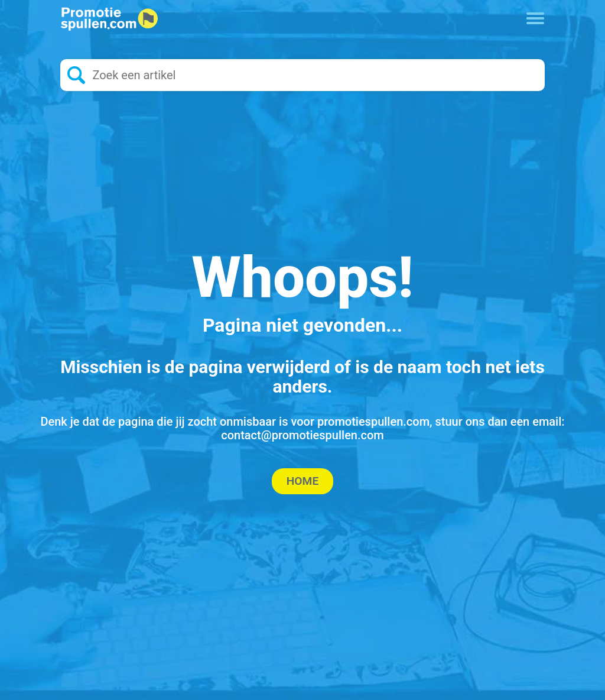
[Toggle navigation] (536, 17)
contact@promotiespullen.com (302, 435)
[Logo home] (109, 19)
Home (302, 481)
